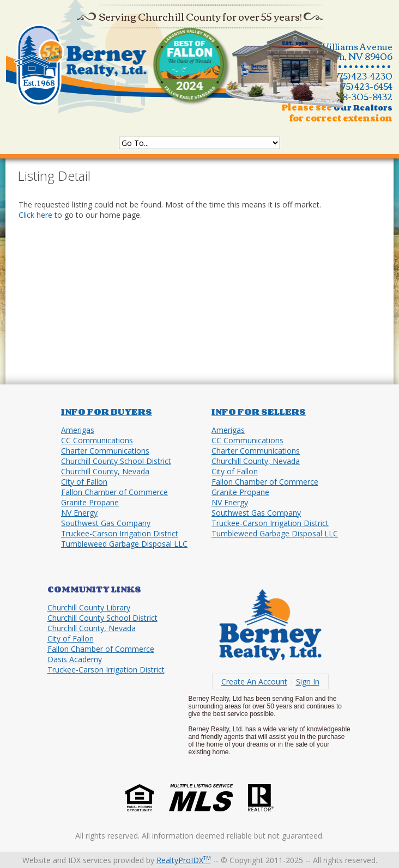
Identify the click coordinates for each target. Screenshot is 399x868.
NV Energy (79, 513)
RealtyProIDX (184, 860)
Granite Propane (90, 502)
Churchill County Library (89, 607)
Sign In (308, 681)
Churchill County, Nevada (105, 471)
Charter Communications (105, 451)
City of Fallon (84, 482)
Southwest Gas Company (106, 523)
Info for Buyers (107, 412)
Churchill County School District (116, 461)
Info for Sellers (259, 412)
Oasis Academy (75, 659)
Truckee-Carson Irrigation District (120, 533)
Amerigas (78, 430)
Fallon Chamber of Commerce (114, 492)
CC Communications (97, 440)
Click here (35, 215)
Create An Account (254, 681)
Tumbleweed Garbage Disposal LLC (124, 544)
